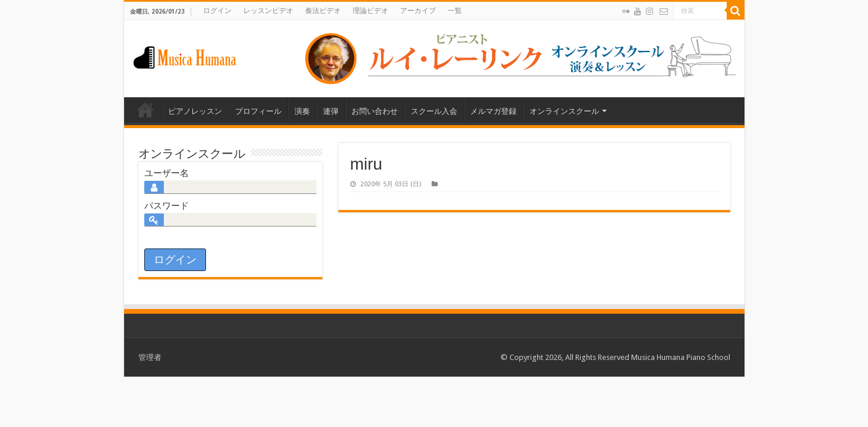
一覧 (455, 11)
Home (145, 110)
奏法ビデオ (323, 11)
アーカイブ (418, 11)
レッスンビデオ (268, 11)
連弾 (331, 111)
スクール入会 (434, 111)
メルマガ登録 (493, 111)
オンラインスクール (564, 111)
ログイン (217, 11)
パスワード (167, 206)
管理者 (150, 357)
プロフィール (258, 111)
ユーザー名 (167, 173)
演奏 (302, 111)
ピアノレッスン (195, 111)
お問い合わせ (375, 111)
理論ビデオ (370, 11)
